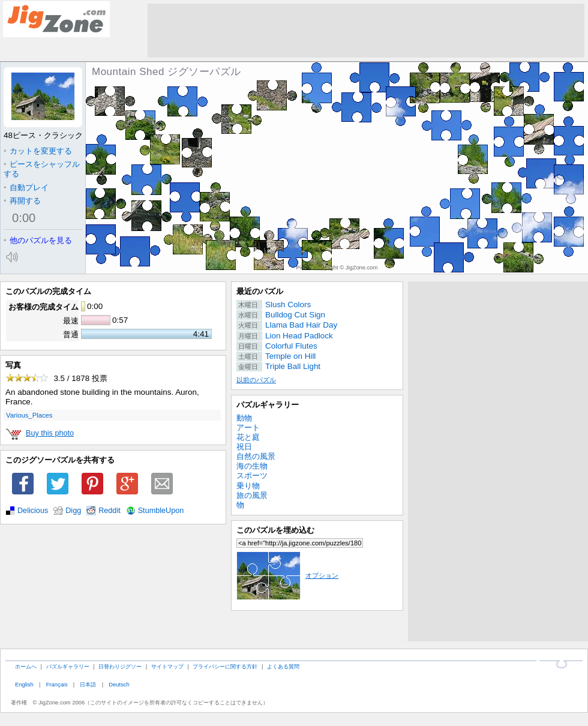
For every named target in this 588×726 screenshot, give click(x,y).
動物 (244, 418)
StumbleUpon (161, 511)
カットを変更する (38, 151)
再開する (22, 201)
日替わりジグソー (120, 666)
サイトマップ (167, 666)
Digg (73, 511)
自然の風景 (256, 456)
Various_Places (29, 415)
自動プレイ (26, 187)
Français (57, 684)
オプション (287, 575)
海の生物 (252, 466)
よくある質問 (283, 666)
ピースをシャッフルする (42, 169)
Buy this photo (50, 433)
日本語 (88, 684)
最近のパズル (260, 291)
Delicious (33, 511)
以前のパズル (256, 380)
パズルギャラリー (268, 405)
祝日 (244, 447)
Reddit (109, 511)
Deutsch (119, 684)
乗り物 (248, 486)
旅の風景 (252, 495)
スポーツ (252, 475)
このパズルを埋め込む (275, 530)
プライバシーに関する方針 (225, 666)
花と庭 (248, 437)
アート (248, 427)
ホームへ (26, 666)
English (24, 684)
